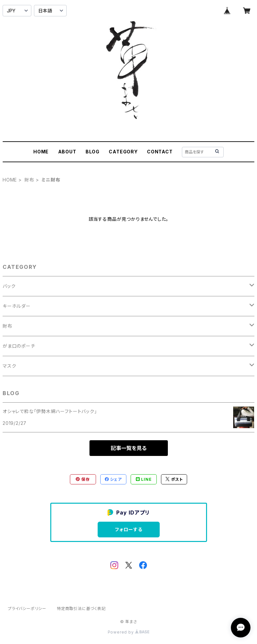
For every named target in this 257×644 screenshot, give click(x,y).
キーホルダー (17, 306)
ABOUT (67, 152)
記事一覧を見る (129, 448)
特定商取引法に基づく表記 (81, 609)
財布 (29, 180)
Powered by (129, 632)
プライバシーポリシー (27, 609)
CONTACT (160, 152)
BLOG (93, 152)
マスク (9, 366)
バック (9, 286)
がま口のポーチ (19, 346)
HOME (41, 152)
